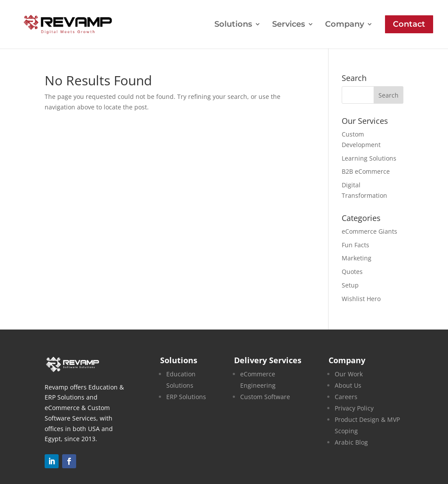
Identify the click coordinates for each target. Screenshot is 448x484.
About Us (348, 385)
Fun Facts (355, 245)
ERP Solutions (186, 397)
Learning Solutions (369, 158)
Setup (350, 285)
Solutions (233, 25)
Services (289, 25)
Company (345, 25)
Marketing (357, 258)
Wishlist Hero (361, 299)
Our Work (349, 374)
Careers (346, 397)
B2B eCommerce (366, 171)
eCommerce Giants (369, 231)
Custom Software (265, 397)
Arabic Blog (351, 442)
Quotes (352, 272)
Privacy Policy (354, 408)
